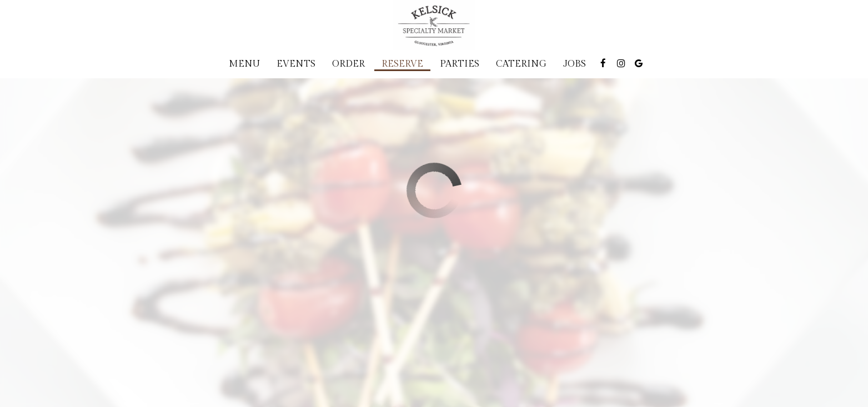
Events (296, 64)
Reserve (402, 64)
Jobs (575, 64)
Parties (460, 64)
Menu (244, 64)
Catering (521, 64)
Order (348, 64)
